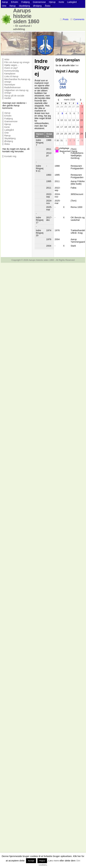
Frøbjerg (8, 119)
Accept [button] (31, 861)
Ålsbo (7, 144)
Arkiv (7, 59)
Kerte (7, 127)
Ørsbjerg (9, 141)
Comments (79, 19)
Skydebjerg (10, 138)
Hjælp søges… (12, 65)
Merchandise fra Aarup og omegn (17, 81)
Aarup (7, 113)
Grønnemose (11, 121)
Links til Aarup (11, 76)
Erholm (8, 116)
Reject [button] (42, 861)
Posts (66, 19)
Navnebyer (10, 85)
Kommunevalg (11, 71)
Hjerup (8, 124)
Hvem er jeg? (11, 68)
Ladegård (9, 130)
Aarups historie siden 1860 (26, 16)
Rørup (7, 136)
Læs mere (54, 861)
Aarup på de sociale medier (14, 97)
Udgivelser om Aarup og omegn (16, 92)
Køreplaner (10, 74)
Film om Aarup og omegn (17, 62)
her (77, 65)
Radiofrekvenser (12, 87)
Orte (6, 133)
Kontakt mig (10, 156)
